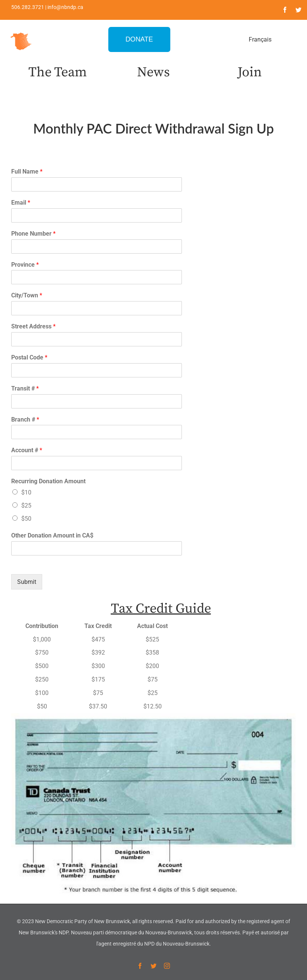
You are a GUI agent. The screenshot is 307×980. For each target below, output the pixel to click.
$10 (26, 492)
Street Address (33, 326)
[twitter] (298, 10)
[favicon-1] (21, 32)
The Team (58, 72)
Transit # (25, 388)
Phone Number (33, 234)
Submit (27, 582)
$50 (26, 519)
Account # (27, 450)
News (153, 72)
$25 (26, 506)
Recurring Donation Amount (48, 481)
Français (260, 39)
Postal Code (29, 357)
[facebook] (285, 10)
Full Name (27, 171)
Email (21, 203)
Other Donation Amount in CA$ (52, 535)
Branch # (25, 419)
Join (250, 72)
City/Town (27, 295)
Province (25, 265)
